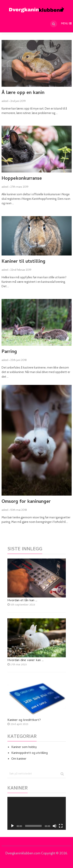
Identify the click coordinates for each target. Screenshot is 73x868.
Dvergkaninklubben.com (23, 853)
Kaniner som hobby (24, 747)
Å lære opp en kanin (23, 93)
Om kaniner (19, 759)
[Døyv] (55, 826)
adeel (5, 101)
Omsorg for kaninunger (26, 502)
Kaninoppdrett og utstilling (29, 753)
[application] (37, 813)
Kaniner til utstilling (23, 262)
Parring (9, 352)
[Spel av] (12, 826)
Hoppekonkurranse (22, 179)
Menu (65, 24)
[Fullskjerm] (61, 826)
